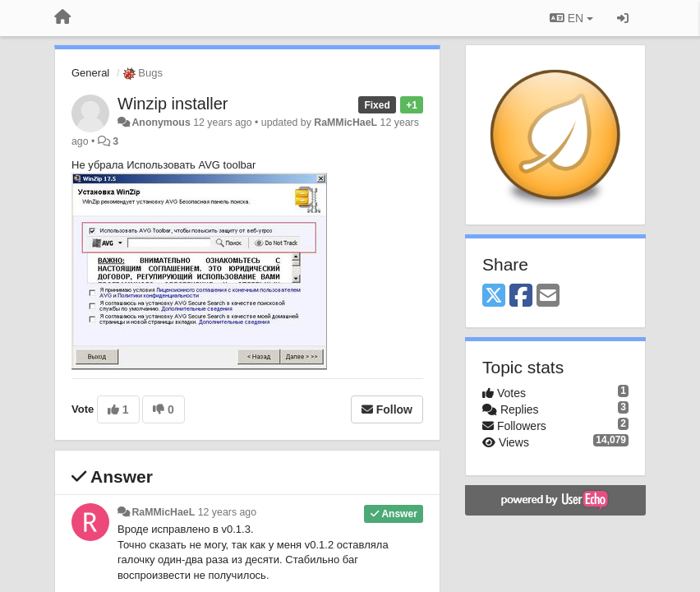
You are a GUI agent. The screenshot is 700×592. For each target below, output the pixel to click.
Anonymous (161, 123)
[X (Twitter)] (494, 296)
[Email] (548, 296)
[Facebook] (521, 296)
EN (571, 18)
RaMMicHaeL (345, 123)
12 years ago (227, 512)
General (90, 73)
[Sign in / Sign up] (623, 18)
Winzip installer (173, 104)
